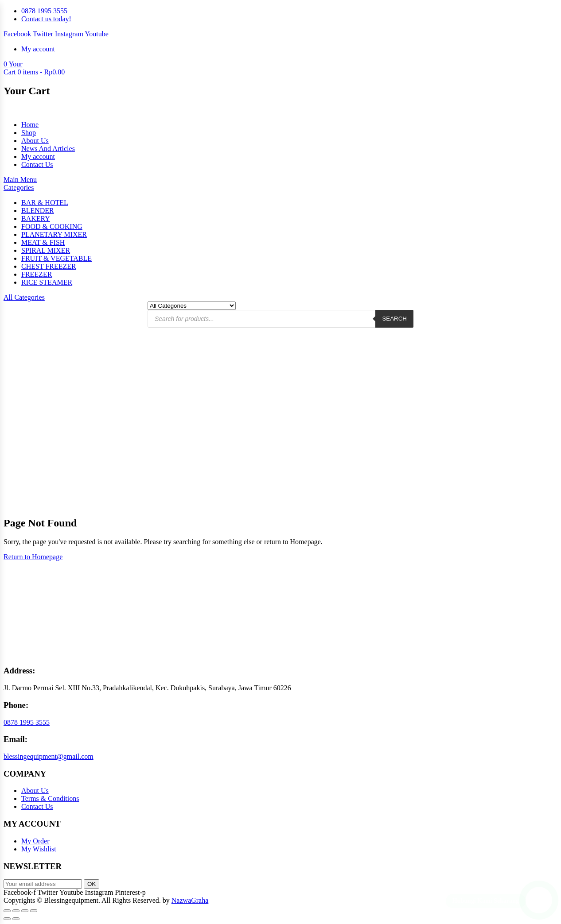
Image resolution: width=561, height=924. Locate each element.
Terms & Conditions (50, 798)
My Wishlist (39, 849)
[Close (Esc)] (34, 911)
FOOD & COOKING (52, 226)
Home (30, 125)
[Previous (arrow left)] (7, 919)
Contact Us (37, 164)
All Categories (24, 297)
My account (38, 157)
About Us (35, 141)
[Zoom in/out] (7, 911)
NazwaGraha (190, 900)
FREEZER (37, 274)
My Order (35, 841)
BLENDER (38, 211)
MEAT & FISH (43, 242)
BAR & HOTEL (45, 203)
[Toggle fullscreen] (16, 911)
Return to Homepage (33, 557)
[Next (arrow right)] (16, 919)
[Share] (25, 911)
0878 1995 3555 (27, 722)
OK (92, 884)
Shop (29, 133)
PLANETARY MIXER (54, 234)
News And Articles (48, 149)
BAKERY (36, 218)
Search (394, 319)
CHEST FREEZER (49, 266)
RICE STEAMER (47, 282)
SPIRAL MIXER (46, 250)
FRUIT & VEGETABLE (56, 258)
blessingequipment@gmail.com (49, 756)
